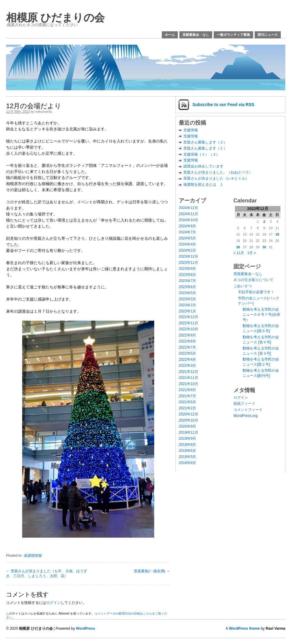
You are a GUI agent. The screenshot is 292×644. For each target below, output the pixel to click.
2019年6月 (187, 451)
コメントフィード (248, 410)
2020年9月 (187, 426)
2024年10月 (188, 220)
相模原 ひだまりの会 (55, 17)
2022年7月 (187, 347)
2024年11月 (188, 214)
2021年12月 (188, 372)
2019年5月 (187, 457)
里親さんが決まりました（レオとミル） (216, 178)
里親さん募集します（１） (205, 148)
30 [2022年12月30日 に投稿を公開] (264, 247)
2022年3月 (187, 366)
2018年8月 (187, 463)
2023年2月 (187, 305)
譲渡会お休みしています (203, 166)
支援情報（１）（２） (202, 154)
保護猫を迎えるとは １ (203, 184)
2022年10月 (188, 329)
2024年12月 (188, 208)
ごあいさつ (243, 286)
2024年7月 (187, 232)
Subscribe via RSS (223, 105)
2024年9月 (187, 226)
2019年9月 (187, 439)
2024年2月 (187, 250)
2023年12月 (188, 257)
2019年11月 (188, 432)
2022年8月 (187, 341)
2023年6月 (187, 287)
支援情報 (191, 130)
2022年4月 (187, 360)
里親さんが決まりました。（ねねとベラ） (218, 172)
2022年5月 (187, 353)
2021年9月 (187, 390)
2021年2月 (187, 408)
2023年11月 (188, 263)
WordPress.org (246, 416)
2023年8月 (187, 275)
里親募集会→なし (196, 35)
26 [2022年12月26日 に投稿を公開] (238, 247)
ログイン (53, 603)
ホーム (170, 35)
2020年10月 (188, 420)
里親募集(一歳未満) (150, 571)
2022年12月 (188, 317)
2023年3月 (187, 299)
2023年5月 (187, 293)
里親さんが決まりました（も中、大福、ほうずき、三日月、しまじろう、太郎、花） (47, 573)
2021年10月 (188, 384)
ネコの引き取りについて (253, 280)
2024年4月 (187, 244)
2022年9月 (187, 335)
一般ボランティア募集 (233, 35)
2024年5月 (187, 238)
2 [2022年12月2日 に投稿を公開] (264, 222)
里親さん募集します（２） (205, 142)
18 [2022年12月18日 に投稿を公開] (277, 234)
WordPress (85, 629)
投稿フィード (244, 404)
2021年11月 (188, 378)
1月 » (251, 253)
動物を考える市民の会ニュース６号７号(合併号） (261, 315)
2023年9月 (187, 269)
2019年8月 (187, 445)
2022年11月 (188, 323)
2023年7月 (187, 281)
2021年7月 (187, 396)
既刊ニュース (268, 35)
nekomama (43, 112)
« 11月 (239, 253)
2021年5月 (187, 402)
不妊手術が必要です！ (256, 292)
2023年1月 (187, 311)
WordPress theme (244, 629)
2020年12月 (188, 414)
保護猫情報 (32, 556)
